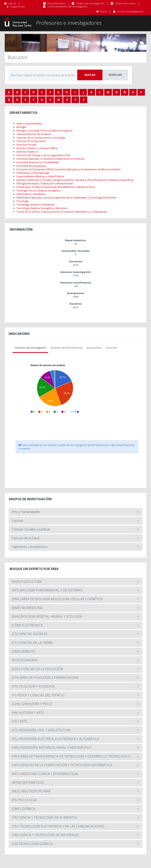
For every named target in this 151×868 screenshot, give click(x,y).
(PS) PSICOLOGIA (24, 800)
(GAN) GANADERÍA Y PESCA (32, 704)
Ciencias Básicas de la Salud (33, 134)
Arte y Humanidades (26, 512)
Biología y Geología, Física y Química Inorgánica (44, 130)
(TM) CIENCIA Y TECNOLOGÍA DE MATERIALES (45, 835)
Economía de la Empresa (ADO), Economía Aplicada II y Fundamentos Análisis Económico (69, 169)
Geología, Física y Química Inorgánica (38, 190)
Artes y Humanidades (29, 123)
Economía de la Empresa (31, 166)
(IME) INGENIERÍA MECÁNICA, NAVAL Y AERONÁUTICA (52, 747)
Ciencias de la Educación (31, 141)
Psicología (23, 201)
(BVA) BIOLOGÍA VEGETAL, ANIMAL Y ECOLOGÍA (47, 616)
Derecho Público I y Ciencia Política (37, 148)
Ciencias (18, 521)
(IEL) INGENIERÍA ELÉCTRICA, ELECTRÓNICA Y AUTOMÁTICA (55, 739)
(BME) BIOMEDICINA (27, 608)
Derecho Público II (27, 152)
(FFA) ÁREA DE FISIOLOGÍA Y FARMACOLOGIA (45, 678)
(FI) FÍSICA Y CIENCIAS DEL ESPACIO (38, 695)
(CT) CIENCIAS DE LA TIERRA (32, 643)
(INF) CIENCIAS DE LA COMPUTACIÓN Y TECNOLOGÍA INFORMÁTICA (62, 765)
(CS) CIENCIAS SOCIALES (30, 634)
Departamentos (57, 3)
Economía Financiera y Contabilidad (38, 162)
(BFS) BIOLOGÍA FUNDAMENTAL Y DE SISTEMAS (47, 590)
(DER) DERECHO (23, 651)
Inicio (104, 11)
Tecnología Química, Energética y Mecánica (42, 208)
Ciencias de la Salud (26, 538)
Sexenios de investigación (30, 348)
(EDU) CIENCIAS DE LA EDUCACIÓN (37, 669)
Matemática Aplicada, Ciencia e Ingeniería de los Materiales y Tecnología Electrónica (66, 198)
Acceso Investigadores (130, 11)
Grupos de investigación (90, 3)
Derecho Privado (27, 145)
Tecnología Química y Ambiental (35, 205)
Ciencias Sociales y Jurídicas (31, 529)
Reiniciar (115, 75)
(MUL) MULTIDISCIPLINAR (31, 791)
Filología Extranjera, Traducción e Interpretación (45, 183)
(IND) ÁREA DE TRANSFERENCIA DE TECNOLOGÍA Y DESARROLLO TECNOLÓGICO (71, 756)
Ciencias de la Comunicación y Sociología (41, 138)
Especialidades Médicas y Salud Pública (40, 176)
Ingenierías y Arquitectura (30, 547)
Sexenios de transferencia (66, 348)
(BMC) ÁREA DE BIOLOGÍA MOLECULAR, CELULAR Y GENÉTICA (57, 599)
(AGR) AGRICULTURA (27, 582)
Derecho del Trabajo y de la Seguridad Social (43, 155)
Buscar (90, 75)
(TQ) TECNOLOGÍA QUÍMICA (32, 844)
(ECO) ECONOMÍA (25, 660)
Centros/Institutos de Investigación (67, 6)
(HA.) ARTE (19, 721)
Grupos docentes (125, 3)
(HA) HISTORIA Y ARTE (28, 713)
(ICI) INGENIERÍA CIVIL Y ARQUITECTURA (41, 730)
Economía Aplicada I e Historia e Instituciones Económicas (51, 159)
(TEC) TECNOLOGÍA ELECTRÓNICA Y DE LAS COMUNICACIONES (58, 826)
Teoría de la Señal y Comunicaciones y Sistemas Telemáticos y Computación (62, 212)
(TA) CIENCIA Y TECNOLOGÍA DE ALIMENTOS (45, 817)
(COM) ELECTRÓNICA (27, 625)
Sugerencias (15, 6)
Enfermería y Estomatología (33, 173)
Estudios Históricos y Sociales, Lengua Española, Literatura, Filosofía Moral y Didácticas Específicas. (75, 180)
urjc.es (10, 3)
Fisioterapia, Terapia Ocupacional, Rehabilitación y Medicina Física (56, 187)
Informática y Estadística (31, 194)
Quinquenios (94, 348)
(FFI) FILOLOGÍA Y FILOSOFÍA (33, 686)
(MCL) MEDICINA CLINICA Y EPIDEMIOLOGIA (45, 774)
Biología (21, 127)
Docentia (112, 348)
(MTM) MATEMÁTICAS (28, 783)
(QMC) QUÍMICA (23, 809)
